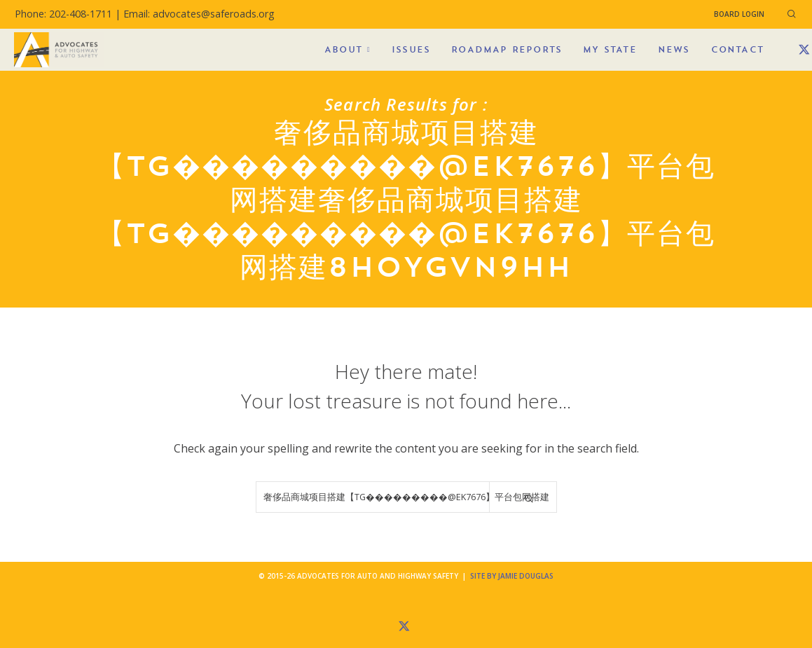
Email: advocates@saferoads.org (199, 14)
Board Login (739, 14)
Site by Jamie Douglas (512, 576)
